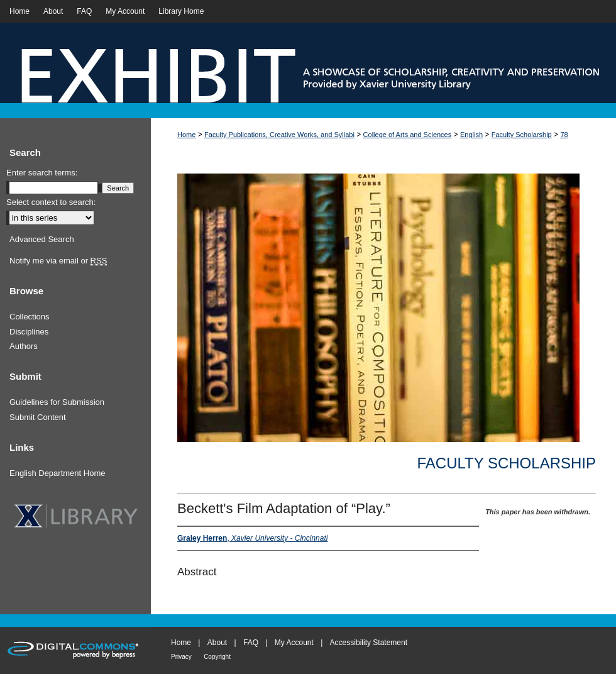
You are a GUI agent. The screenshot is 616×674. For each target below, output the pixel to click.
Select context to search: (51, 202)
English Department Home (57, 473)
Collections (30, 317)
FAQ (251, 643)
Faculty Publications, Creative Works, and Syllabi (279, 135)
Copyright (217, 657)
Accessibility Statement (369, 643)
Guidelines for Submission (57, 402)
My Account (294, 643)
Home (186, 135)
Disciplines (29, 332)
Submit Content (38, 417)
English (471, 135)
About (217, 643)
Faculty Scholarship (522, 135)
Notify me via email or (58, 261)
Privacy (181, 657)
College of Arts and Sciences (408, 135)
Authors (24, 346)
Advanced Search (42, 239)
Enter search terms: (42, 173)
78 (564, 135)
